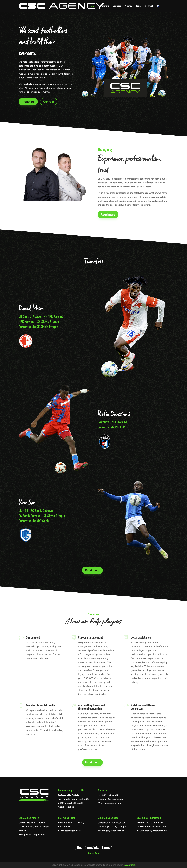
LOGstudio (129, 865)
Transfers (104, 6)
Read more (108, 214)
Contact (149, 6)
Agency (128, 6)
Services (117, 6)
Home (93, 6)
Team (139, 6)
